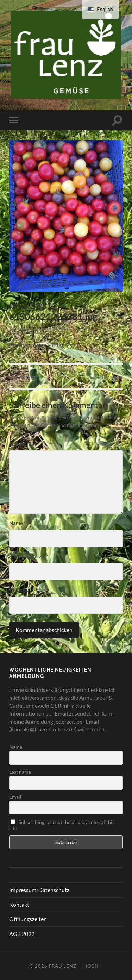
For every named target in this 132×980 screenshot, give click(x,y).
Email (15, 797)
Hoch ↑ (93, 966)
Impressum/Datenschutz (39, 890)
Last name (20, 772)
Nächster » (111, 377)
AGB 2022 (22, 934)
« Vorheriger (23, 377)
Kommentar (24, 444)
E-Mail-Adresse (29, 556)
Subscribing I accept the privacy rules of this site (62, 825)
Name (18, 523)
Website (19, 589)
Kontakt (19, 904)
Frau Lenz (63, 966)
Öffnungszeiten (28, 919)
